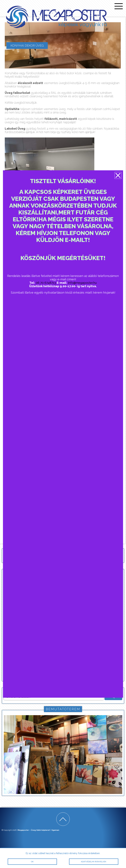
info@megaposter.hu (82, 283)
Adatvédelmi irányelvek (94, 862)
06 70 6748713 (46, 283)
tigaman (55, 830)
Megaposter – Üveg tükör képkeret (34, 830)
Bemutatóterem (63, 709)
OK (32, 862)
